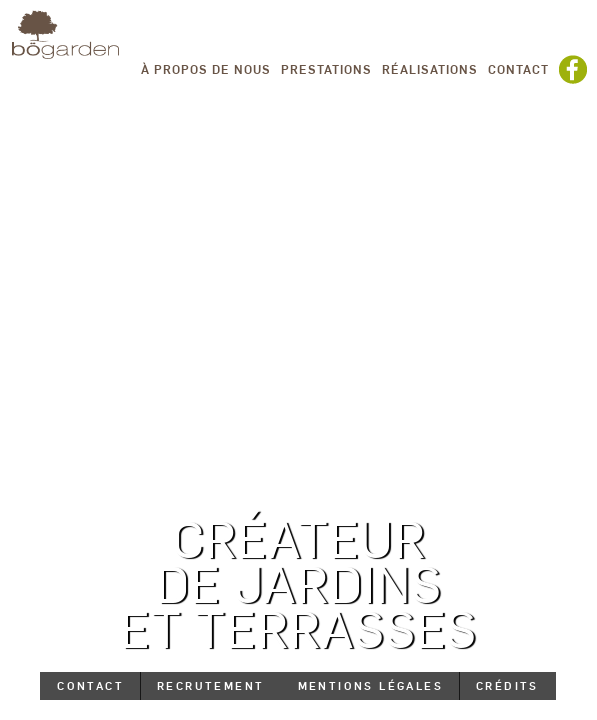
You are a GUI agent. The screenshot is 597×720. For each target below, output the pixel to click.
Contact (518, 69)
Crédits (507, 685)
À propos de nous (206, 69)
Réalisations (430, 69)
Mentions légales (370, 685)
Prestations (326, 69)
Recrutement (210, 685)
